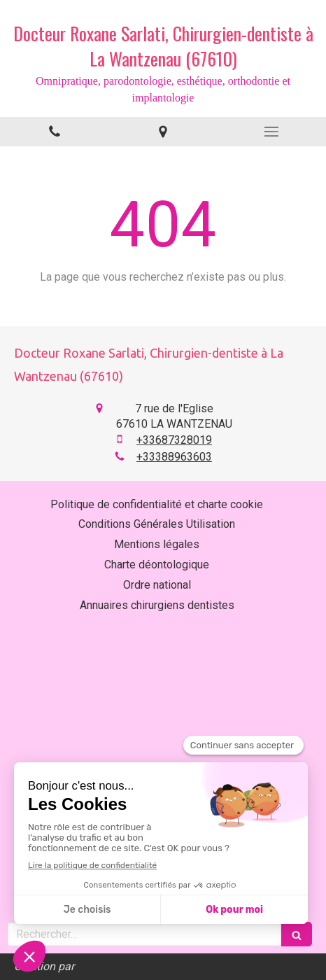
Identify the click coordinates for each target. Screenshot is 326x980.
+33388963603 (174, 457)
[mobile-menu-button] (272, 132)
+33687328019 (174, 440)
